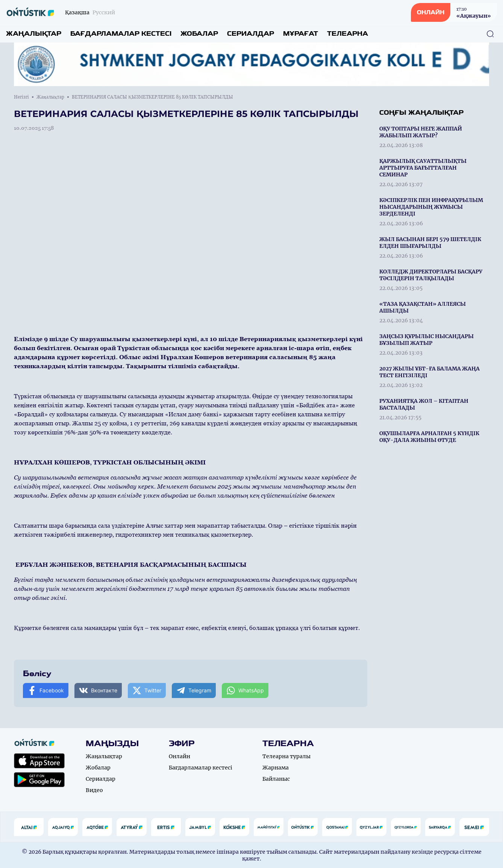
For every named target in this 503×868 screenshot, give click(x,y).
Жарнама (276, 768)
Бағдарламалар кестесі (121, 34)
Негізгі (21, 97)
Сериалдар (251, 34)
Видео (94, 790)
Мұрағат (301, 34)
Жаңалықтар (34, 34)
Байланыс (276, 779)
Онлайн (180, 756)
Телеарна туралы (286, 756)
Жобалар (199, 34)
